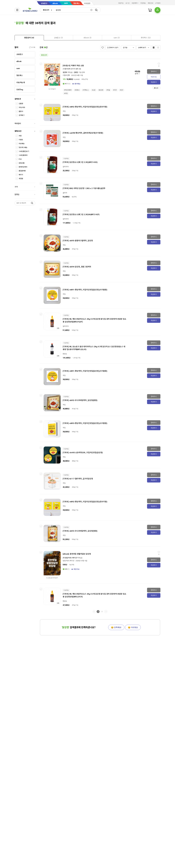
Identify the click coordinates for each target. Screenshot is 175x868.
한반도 (65, 354)
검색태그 (22, 115)
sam (66, 3)
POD (20, 159)
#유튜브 (77, 90)
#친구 (122, 90)
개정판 (21, 179)
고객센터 (158, 3)
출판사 (21, 111)
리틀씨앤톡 (66, 75)
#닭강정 (101, 90)
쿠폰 (20, 136)
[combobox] (47, 10)
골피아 (65, 193)
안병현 (76, 72)
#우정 (66, 93)
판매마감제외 (23, 167)
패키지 (21, 175)
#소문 (94, 90)
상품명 (21, 104)
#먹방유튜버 (68, 90)
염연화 (65, 72)
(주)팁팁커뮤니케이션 (70, 558)
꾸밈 (64, 111)
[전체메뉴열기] (17, 10)
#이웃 (115, 90)
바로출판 (87, 3)
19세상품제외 (23, 155)
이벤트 (21, 140)
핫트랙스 (77, 3)
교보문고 (44, 3)
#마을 (108, 90)
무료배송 (22, 144)
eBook (55, 3)
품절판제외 (22, 171)
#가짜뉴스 (86, 90)
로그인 (128, 3)
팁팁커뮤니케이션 (68, 561)
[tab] (29, 38)
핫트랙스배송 (23, 147)
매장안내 (150, 3)
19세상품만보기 (24, 151)
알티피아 (66, 167)
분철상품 (22, 163)
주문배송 (143, 3)
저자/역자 (22, 107)
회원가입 (121, 3)
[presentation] (29, 38)
